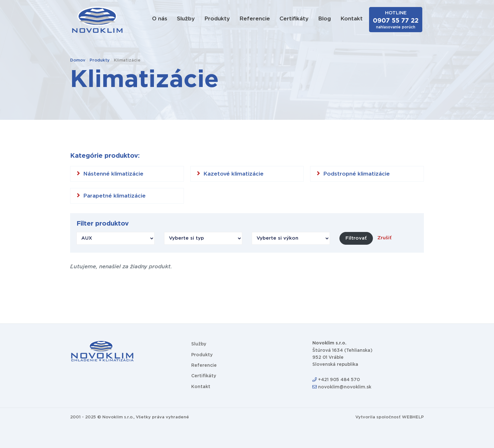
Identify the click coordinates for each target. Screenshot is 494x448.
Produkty (217, 19)
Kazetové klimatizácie (230, 173)
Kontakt (352, 19)
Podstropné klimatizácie (353, 173)
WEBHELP (413, 417)
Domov (78, 60)
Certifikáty (294, 19)
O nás (160, 19)
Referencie (255, 19)
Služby (186, 19)
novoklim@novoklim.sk (342, 387)
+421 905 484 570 (336, 380)
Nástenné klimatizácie (110, 173)
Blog (324, 19)
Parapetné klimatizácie (111, 195)
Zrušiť (385, 238)
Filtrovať (356, 238)
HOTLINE (396, 20)
